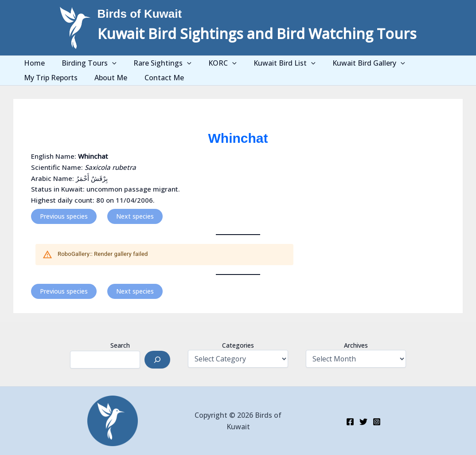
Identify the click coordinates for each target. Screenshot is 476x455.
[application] (106, 63)
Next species (135, 216)
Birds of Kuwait (140, 14)
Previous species (64, 216)
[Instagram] (377, 422)
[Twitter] (363, 422)
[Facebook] (350, 422)
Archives (356, 345)
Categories (238, 345)
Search (120, 345)
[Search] (157, 360)
